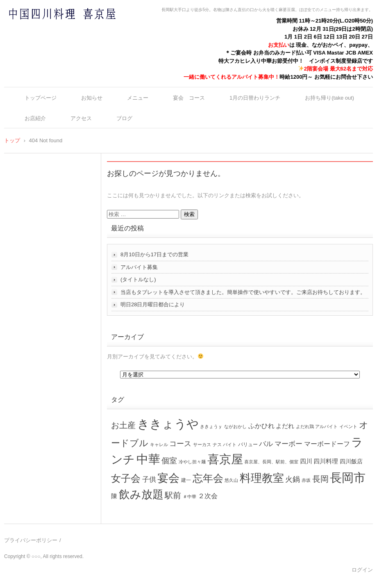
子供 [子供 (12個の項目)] (149, 479)
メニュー (138, 98)
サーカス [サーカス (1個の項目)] (202, 444)
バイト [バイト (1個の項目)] (230, 444)
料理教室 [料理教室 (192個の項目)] (262, 478)
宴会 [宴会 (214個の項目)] (168, 478)
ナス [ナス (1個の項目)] (217, 444)
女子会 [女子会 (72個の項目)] (126, 479)
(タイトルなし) (138, 279)
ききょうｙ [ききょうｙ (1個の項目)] (211, 426)
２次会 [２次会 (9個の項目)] (208, 496)
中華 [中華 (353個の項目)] (148, 459)
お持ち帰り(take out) (329, 98)
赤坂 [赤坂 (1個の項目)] (306, 480)
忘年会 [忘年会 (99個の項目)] (208, 478)
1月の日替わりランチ (255, 98)
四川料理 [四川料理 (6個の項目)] (326, 461)
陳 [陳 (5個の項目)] (114, 496)
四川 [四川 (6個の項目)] (306, 461)
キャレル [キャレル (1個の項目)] (159, 444)
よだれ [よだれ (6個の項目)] (285, 426)
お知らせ (92, 98)
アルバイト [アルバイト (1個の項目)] (326, 426)
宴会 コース (189, 98)
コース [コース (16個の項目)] (180, 443)
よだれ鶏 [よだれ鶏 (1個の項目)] (305, 426)
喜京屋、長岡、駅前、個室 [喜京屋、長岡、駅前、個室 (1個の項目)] (271, 462)
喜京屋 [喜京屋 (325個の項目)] (225, 459)
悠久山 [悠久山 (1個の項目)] (231, 480)
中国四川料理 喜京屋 (41, 30)
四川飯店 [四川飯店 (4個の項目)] (351, 461)
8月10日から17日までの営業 (154, 254)
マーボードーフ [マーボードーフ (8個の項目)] (327, 444)
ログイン (362, 570)
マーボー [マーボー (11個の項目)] (288, 444)
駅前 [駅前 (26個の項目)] (173, 495)
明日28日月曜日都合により (153, 304)
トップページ (41, 98)
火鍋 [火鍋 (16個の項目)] (293, 479)
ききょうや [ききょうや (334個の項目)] (168, 424)
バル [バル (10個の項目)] (266, 444)
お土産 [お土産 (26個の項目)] (123, 425)
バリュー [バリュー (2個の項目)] (248, 444)
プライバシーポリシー (31, 540)
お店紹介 (35, 118)
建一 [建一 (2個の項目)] (186, 480)
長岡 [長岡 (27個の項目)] (320, 479)
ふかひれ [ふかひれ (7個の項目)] (261, 426)
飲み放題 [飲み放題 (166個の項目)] (141, 495)
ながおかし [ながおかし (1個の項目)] (235, 426)
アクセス (81, 118)
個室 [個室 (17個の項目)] (169, 461)
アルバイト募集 (139, 267)
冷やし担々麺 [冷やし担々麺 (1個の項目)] (192, 462)
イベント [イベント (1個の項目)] (348, 426)
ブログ (124, 118)
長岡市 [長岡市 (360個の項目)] (348, 477)
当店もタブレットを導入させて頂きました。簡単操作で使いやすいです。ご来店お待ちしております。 (243, 292)
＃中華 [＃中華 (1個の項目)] (190, 497)
